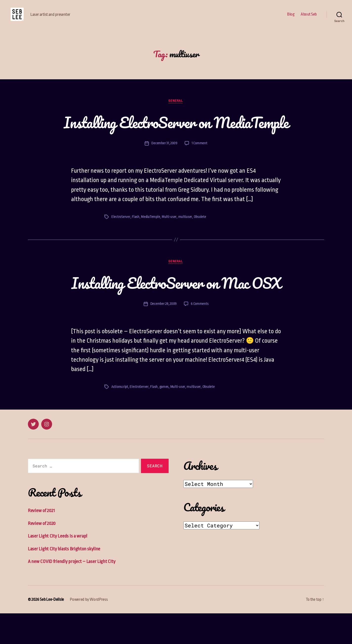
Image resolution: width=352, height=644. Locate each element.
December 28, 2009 (163, 334)
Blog (291, 18)
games (165, 417)
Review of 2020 (42, 554)
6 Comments (200, 334)
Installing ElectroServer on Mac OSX (176, 313)
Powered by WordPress (89, 630)
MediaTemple (151, 247)
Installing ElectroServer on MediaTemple (176, 141)
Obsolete (200, 247)
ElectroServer (121, 247)
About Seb (309, 18)
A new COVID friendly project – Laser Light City (72, 592)
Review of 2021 (42, 541)
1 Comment (200, 173)
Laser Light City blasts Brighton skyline (64, 579)
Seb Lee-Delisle (52, 630)
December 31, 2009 (164, 173)
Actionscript (120, 417)
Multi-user (170, 247)
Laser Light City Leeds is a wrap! (58, 567)
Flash (136, 247)
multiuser (185, 247)
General (176, 109)
